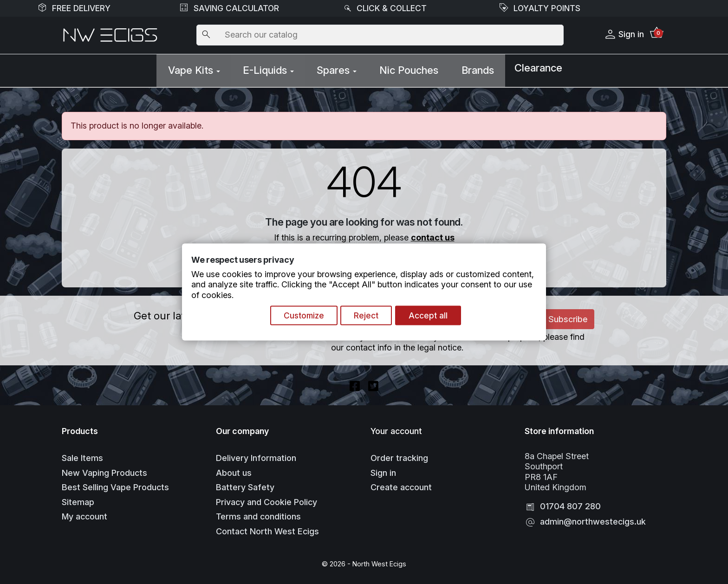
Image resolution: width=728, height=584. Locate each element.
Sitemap (78, 499)
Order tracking (399, 455)
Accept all (432, 316)
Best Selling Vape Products (115, 484)
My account (84, 514)
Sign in (383, 470)
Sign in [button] (622, 35)
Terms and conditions (258, 514)
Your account (396, 428)
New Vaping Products (104, 470)
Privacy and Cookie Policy (266, 499)
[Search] (380, 36)
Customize (303, 316)
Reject (368, 316)
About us (234, 470)
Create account (401, 484)
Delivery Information (256, 455)
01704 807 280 (570, 503)
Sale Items (82, 455)
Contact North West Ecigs (267, 528)
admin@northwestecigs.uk (593, 519)
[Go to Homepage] (110, 36)
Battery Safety (245, 484)
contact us (433, 233)
